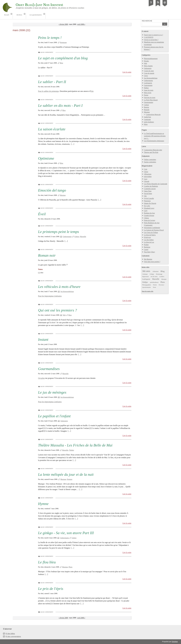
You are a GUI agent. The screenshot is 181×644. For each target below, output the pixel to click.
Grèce (146, 76)
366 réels (146, 271)
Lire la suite (127, 72)
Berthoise (147, 247)
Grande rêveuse (149, 216)
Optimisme (46, 158)
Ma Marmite (148, 259)
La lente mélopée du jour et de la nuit (66, 474)
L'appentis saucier (150, 189)
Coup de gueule (149, 73)
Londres (162, 277)
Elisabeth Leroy (149, 208)
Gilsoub (147, 181)
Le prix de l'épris (51, 589)
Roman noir (47, 255)
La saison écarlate (52, 129)
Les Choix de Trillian (151, 233)
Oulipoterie (64, 421)
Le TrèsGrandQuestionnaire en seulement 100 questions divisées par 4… (155, 136)
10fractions (148, 174)
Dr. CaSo (147, 206)
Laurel (146, 250)
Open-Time (148, 191)
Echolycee (147, 237)
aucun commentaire (47, 52)
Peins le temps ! (50, 38)
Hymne (43, 504)
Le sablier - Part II (52, 82)
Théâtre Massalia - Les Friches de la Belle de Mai (75, 445)
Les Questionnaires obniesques (154, 141)
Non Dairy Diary (150, 252)
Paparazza (147, 201)
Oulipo (145, 282)
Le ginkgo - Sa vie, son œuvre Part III (66, 533)
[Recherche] (152, 24)
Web (64, 315)
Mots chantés (148, 66)
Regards (147, 110)
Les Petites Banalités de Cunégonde (156, 184)
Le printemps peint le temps (59, 232)
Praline (146, 245)
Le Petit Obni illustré (151, 100)
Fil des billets (10, 634)
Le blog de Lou (149, 242)
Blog (61, 63)
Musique (63, 195)
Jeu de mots (154, 277)
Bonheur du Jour (149, 213)
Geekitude (147, 120)
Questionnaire (149, 102)
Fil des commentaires (13, 636)
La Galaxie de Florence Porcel (154, 230)
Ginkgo (77, 237)
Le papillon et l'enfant (54, 416)
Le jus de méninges (52, 392)
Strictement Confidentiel (152, 228)
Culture (146, 105)
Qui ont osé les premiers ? (57, 310)
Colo (146, 169)
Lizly (146, 211)
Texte (154, 287)
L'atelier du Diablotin (151, 186)
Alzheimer (156, 271)
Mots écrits (148, 93)
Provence (161, 285)
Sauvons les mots (150, 98)
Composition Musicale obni (153, 150)
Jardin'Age (148, 117)
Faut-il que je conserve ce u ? (154, 35)
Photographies (147, 285)
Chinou (146, 218)
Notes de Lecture (150, 220)
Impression (145, 277)
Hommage (63, 43)
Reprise (147, 107)
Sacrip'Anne (148, 194)
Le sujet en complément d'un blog (63, 58)
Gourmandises (49, 369)
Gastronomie (148, 85)
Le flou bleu (47, 562)
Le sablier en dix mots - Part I (60, 105)
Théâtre (72, 450)
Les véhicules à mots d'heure (59, 287)
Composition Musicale (153, 115)
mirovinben (148, 177)
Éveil (42, 214)
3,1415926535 (149, 37)
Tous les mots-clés (148, 291)
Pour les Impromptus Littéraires (50, 296)
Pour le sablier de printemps (48, 91)
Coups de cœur (149, 71)
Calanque (145, 274)
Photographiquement (151, 59)
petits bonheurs (149, 122)
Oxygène (41, 378)
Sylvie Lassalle (149, 198)
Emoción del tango (52, 190)
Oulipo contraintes (150, 160)
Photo (70, 567)
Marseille (83, 237)
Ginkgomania (67, 237)
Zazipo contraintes (150, 162)
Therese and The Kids (151, 152)
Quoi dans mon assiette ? (152, 262)
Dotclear (175, 642)
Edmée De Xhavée (150, 203)
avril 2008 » (81, 24)
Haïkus (146, 88)
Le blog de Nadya (150, 235)
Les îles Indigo (149, 240)
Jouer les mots (149, 90)
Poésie (146, 95)
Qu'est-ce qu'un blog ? (151, 40)
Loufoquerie (148, 83)
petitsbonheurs (154, 282)
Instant (43, 339)
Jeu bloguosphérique (67, 292)
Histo (146, 124)
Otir (92, 91)
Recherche (147, 21)
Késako (146, 61)
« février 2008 (63, 24)
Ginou (146, 172)
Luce (146, 179)
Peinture (70, 479)
